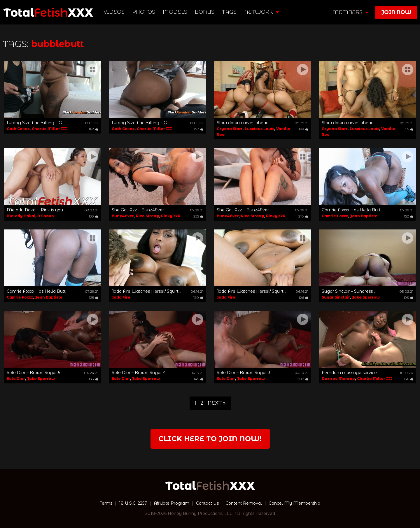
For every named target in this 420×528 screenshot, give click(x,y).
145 (198, 379)
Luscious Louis (259, 129)
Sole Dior (16, 379)
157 (199, 129)
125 (94, 298)
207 (303, 379)
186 (408, 379)
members (350, 12)
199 (303, 129)
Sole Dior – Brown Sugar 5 (33, 373)
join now (396, 12)
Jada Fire (121, 297)
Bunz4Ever (123, 216)
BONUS (205, 12)
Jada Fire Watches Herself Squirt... (146, 291)
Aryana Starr (230, 129)
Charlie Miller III (49, 129)
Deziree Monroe (338, 379)
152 (409, 216)
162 (93, 129)
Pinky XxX (171, 216)
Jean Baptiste (364, 216)
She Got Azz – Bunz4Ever (138, 210)
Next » (217, 403)
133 (93, 216)
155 (409, 129)
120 (198, 298)
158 (93, 379)
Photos (144, 12)
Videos (114, 12)
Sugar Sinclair (336, 297)
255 (198, 216)
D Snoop (46, 216)
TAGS (229, 12)
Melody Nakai (21, 216)
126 (303, 298)
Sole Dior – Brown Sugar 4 (139, 373)
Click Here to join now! (210, 439)
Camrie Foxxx (335, 216)
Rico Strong (147, 216)
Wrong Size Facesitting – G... (36, 123)
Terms (106, 503)
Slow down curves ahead (243, 123)
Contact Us (207, 503)
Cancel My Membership (294, 503)
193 (408, 298)
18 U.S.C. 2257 (133, 503)
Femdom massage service (349, 373)
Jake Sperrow (366, 297)
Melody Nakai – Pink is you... (36, 210)
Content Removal (244, 503)
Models (175, 12)
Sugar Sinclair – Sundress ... (349, 291)
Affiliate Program (171, 503)
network (261, 12)
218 (303, 216)
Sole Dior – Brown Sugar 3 (244, 373)
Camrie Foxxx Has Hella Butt (351, 210)
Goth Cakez (18, 129)
